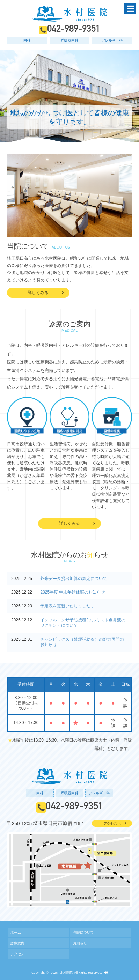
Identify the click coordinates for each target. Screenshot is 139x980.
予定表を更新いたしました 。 (68, 606)
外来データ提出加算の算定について (74, 579)
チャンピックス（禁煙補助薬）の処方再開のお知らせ (82, 642)
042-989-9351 (74, 30)
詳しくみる (38, 293)
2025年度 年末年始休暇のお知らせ (73, 592)
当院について (83, 932)
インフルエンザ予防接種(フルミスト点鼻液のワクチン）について (83, 623)
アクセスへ (112, 823)
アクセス (17, 954)
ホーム (16, 932)
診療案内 (17, 943)
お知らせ (80, 943)
